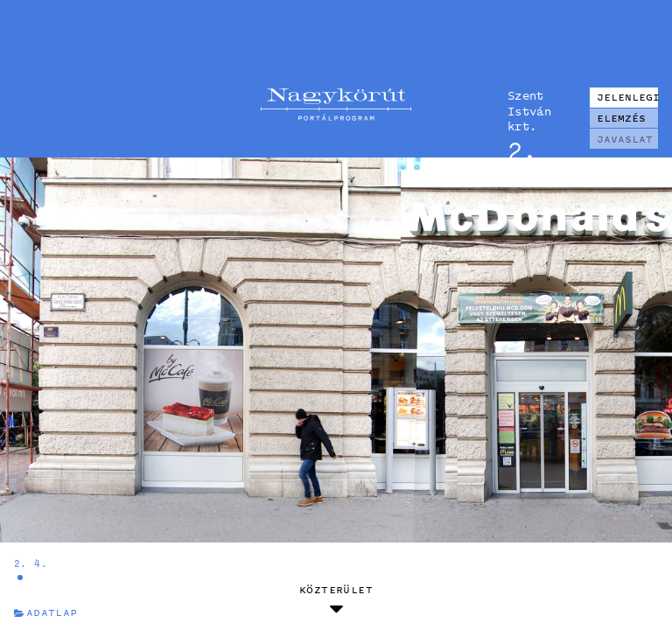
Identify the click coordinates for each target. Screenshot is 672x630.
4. (41, 563)
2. (21, 563)
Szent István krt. (529, 110)
